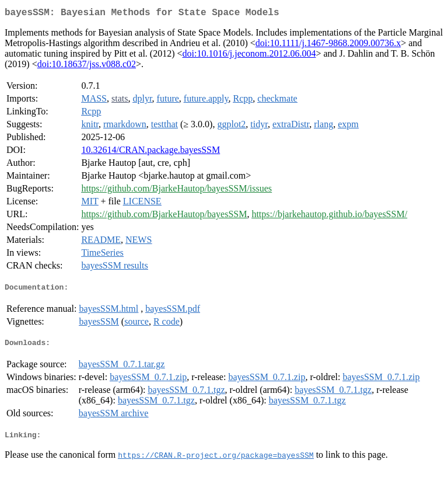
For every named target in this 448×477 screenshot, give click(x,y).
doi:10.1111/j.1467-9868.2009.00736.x (328, 45)
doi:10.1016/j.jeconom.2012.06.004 (249, 56)
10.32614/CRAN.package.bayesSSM (150, 152)
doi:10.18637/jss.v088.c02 (87, 66)
